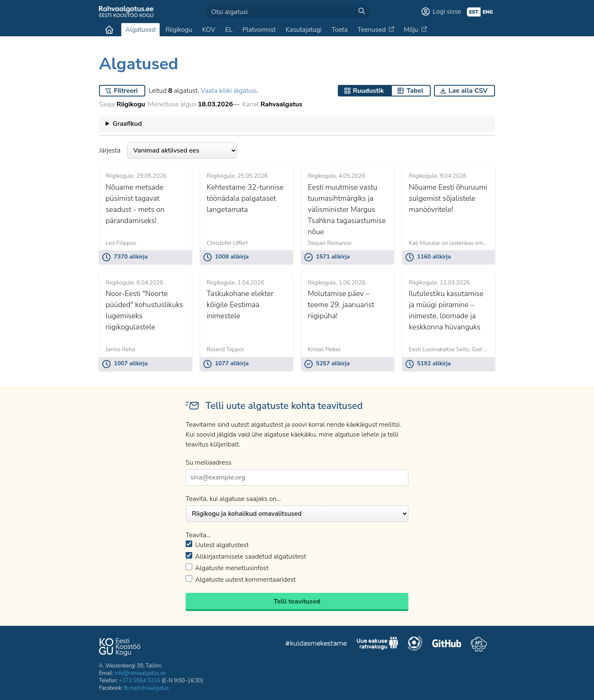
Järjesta (168, 150)
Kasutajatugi (303, 30)
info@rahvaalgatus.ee (140, 673)
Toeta (340, 30)
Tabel (415, 91)
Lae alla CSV (468, 91)
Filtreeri (126, 91)
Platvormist (259, 30)
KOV (209, 30)
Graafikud (127, 124)
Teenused (372, 30)
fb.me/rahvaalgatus (146, 688)
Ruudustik (369, 91)
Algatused (140, 30)
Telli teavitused (297, 601)
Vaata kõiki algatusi (229, 91)
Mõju (411, 30)
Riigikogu (179, 30)
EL (229, 30)
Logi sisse (447, 12)
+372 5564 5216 (140, 681)
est (474, 12)
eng (488, 12)
